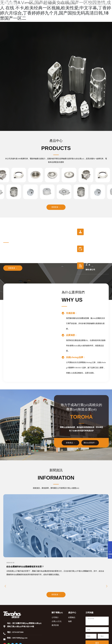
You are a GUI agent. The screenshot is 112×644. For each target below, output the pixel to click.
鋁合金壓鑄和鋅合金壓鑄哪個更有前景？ (26, 567)
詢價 (89, 4)
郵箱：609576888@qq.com (17, 638)
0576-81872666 (101, 4)
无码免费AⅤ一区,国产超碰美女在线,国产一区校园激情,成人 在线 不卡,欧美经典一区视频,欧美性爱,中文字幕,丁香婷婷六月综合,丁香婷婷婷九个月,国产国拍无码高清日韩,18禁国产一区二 (56, 10)
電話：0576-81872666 (15, 633)
